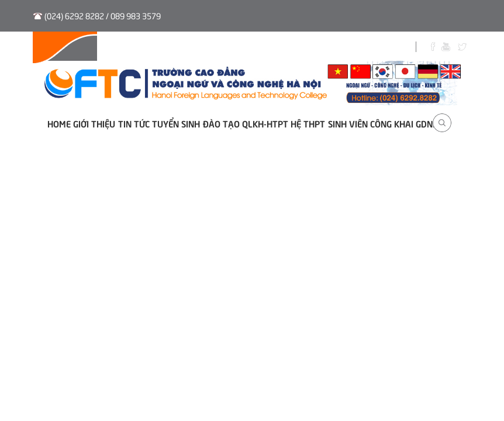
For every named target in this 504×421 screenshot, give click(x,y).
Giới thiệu (94, 123)
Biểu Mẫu (355, 48)
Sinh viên (303, 48)
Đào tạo (221, 123)
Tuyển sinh (187, 48)
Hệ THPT (308, 123)
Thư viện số (247, 48)
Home (59, 123)
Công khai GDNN (404, 123)
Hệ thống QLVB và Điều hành (96, 48)
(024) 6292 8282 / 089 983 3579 (103, 15)
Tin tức (134, 123)
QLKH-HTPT (265, 123)
